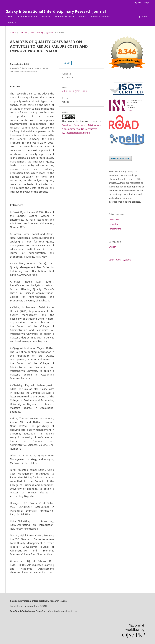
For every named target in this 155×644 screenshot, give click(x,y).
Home (13, 33)
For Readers (114, 220)
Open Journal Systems (120, 260)
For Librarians (115, 229)
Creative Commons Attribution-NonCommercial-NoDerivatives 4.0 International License (81, 129)
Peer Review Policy (64, 17)
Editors (82, 17)
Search (143, 17)
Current (9, 17)
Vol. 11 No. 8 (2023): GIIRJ (42, 33)
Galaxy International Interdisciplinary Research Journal (56, 11)
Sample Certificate (27, 17)
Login (147, 2)
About (11, 23)
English (112, 247)
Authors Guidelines (100, 17)
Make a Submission (120, 158)
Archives (46, 17)
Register (137, 2)
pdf (68, 63)
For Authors (114, 224)
